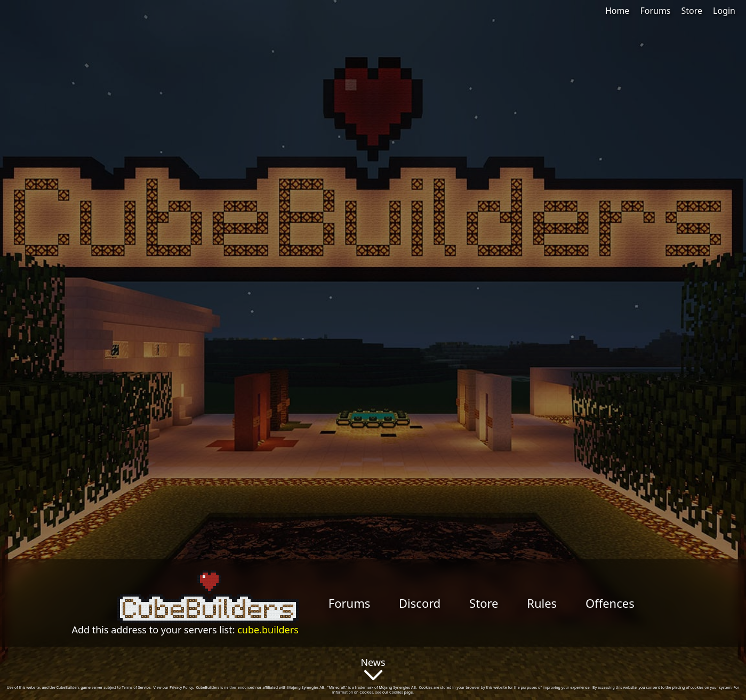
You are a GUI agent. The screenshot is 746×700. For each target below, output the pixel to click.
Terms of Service (136, 687)
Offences (610, 603)
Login (724, 11)
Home (617, 11)
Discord (420, 603)
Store (692, 11)
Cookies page (401, 692)
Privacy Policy (181, 687)
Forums (655, 11)
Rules (542, 603)
